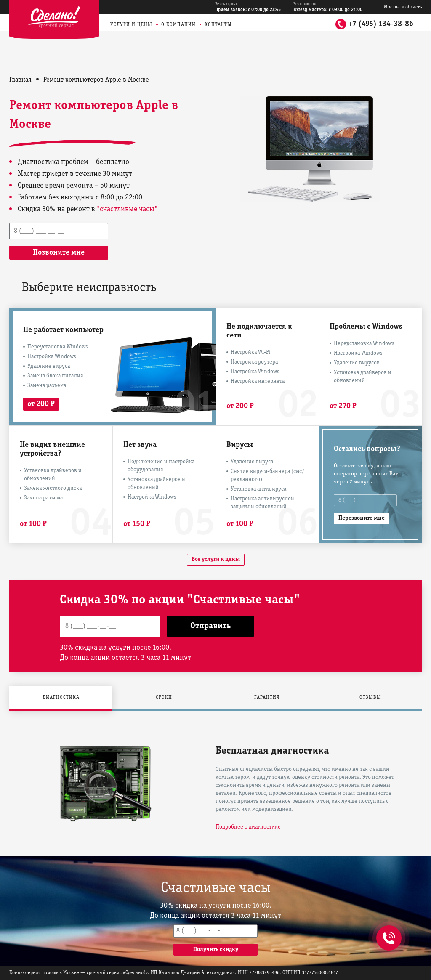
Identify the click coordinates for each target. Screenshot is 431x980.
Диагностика (61, 697)
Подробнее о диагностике (248, 827)
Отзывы (370, 697)
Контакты (218, 25)
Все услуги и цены (216, 559)
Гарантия (267, 697)
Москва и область (403, 7)
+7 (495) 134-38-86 (381, 24)
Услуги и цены (131, 25)
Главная (20, 80)
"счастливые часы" (127, 209)
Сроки (164, 697)
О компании (178, 25)
